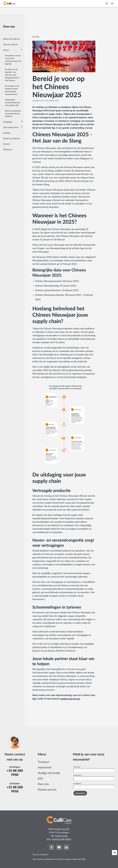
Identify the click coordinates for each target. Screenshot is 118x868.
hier (34, 699)
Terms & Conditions (41, 855)
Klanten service (47, 790)
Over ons (43, 784)
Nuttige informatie (49, 773)
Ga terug (36, 37)
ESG (40, 779)
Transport (44, 762)
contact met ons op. (70, 699)
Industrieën (45, 768)
